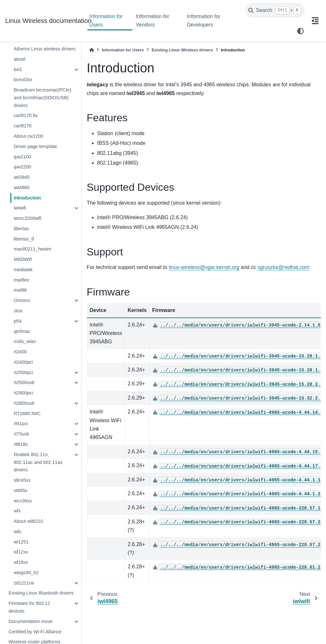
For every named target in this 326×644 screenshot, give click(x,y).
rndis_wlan (25, 341)
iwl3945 (22, 177)
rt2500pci (23, 372)
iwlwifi (20, 208)
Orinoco (22, 300)
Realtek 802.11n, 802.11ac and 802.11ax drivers (38, 462)
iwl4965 (22, 188)
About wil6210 (28, 521)
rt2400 (20, 352)
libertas (21, 229)
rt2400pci (23, 362)
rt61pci (21, 424)
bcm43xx (23, 80)
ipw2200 (22, 167)
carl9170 (22, 126)
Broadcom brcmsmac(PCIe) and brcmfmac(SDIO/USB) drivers (42, 98)
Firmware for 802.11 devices (29, 607)
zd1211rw (24, 583)
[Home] (92, 50)
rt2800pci (23, 393)
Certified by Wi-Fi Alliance (35, 632)
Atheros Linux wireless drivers (45, 49)
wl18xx (21, 562)
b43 (17, 70)
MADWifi (23, 259)
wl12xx (21, 552)
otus (18, 311)
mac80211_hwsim (32, 249)
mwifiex (21, 280)
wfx (17, 511)
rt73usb (21, 434)
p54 (17, 321)
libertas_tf (24, 239)
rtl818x (21, 444)
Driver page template (35, 146)
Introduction (27, 198)
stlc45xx (22, 480)
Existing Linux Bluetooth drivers (41, 593)
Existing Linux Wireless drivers (182, 50)
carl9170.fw (26, 115)
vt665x (20, 490)
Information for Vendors (152, 21)
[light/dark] (300, 31)
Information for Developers (203, 21)
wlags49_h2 (26, 573)
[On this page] (315, 21)
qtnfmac (22, 331)
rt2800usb (24, 403)
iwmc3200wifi (28, 218)
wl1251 (21, 542)
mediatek (23, 270)
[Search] (275, 10)
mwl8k (20, 290)
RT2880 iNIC (27, 413)
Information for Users (106, 21)
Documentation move (30, 621)
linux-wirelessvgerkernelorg (204, 267)
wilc (17, 531)
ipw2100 (22, 157)
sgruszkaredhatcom (283, 267)
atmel (19, 59)
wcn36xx (23, 501)
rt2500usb (24, 382)
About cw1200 (28, 136)
